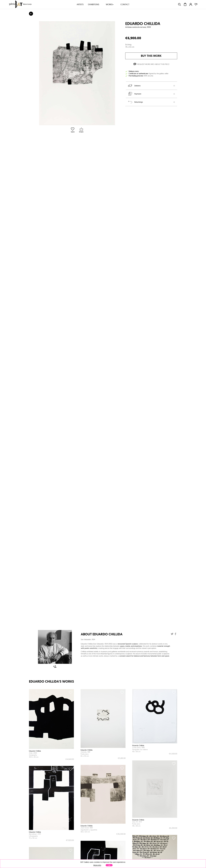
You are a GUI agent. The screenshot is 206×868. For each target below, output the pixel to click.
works (110, 4)
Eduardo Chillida (143, 24)
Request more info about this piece (151, 64)
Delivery (134, 86)
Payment (134, 94)
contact (125, 4)
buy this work (151, 56)
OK (109, 865)
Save (73, 130)
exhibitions (94, 4)
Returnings (135, 102)
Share (81, 130)
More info (97, 865)
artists (80, 4)
